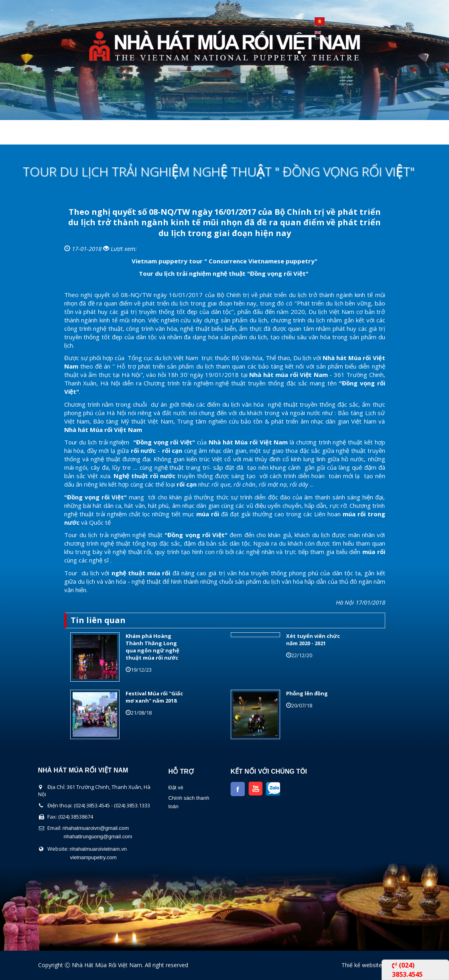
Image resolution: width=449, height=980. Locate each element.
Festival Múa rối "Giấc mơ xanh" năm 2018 (154, 697)
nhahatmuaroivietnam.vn (98, 849)
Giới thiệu (84, 134)
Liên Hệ (330, 134)
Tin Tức (288, 134)
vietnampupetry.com (93, 857)
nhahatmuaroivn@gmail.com (96, 828)
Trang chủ (33, 134)
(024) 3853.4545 (407, 970)
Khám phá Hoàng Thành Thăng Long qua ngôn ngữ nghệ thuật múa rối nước (152, 647)
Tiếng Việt (320, 21)
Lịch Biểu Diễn (236, 134)
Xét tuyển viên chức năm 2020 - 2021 (313, 640)
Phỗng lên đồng (307, 693)
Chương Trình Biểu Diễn (157, 134)
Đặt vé (176, 787)
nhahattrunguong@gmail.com (98, 836)
